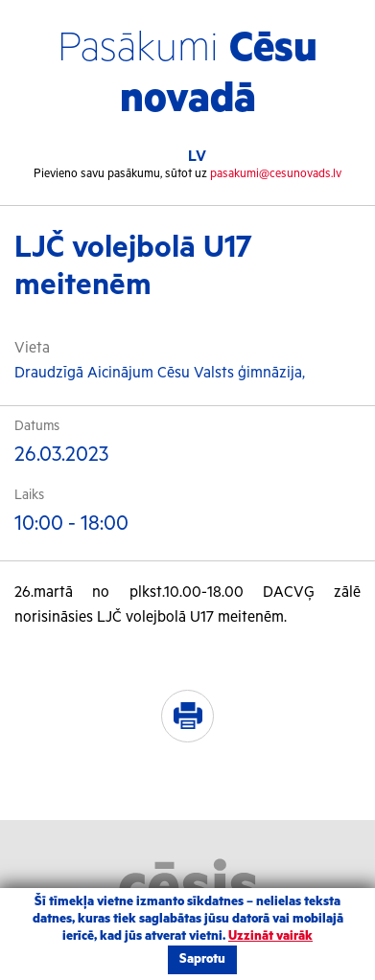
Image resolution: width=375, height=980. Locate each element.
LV (197, 157)
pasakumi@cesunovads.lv (276, 174)
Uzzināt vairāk (270, 936)
